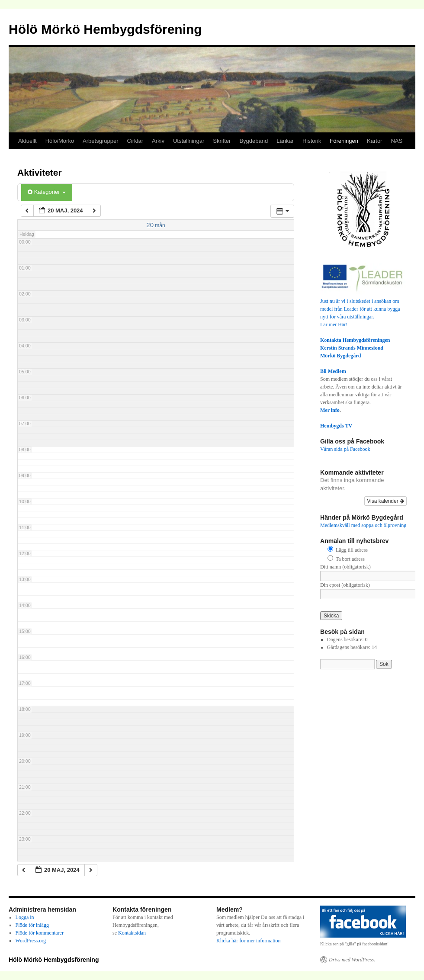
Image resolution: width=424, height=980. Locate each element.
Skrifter (222, 141)
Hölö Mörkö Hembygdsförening (105, 29)
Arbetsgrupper (100, 141)
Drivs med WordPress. (352, 960)
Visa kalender (385, 501)
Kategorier (47, 192)
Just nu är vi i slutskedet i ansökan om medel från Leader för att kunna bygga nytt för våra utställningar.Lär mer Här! (363, 309)
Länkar (285, 141)
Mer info (330, 410)
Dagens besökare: (346, 639)
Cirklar (135, 141)
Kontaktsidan (132, 933)
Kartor (374, 141)
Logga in (25, 917)
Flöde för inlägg (32, 925)
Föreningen (344, 141)
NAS (397, 141)
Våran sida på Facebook (345, 449)
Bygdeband (254, 141)
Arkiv (158, 141)
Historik (312, 141)
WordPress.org (31, 941)
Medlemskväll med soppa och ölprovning (363, 525)
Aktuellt (27, 141)
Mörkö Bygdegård (340, 356)
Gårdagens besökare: (349, 647)
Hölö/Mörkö (60, 141)
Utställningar (189, 141)
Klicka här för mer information (249, 941)
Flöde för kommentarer (40, 933)
